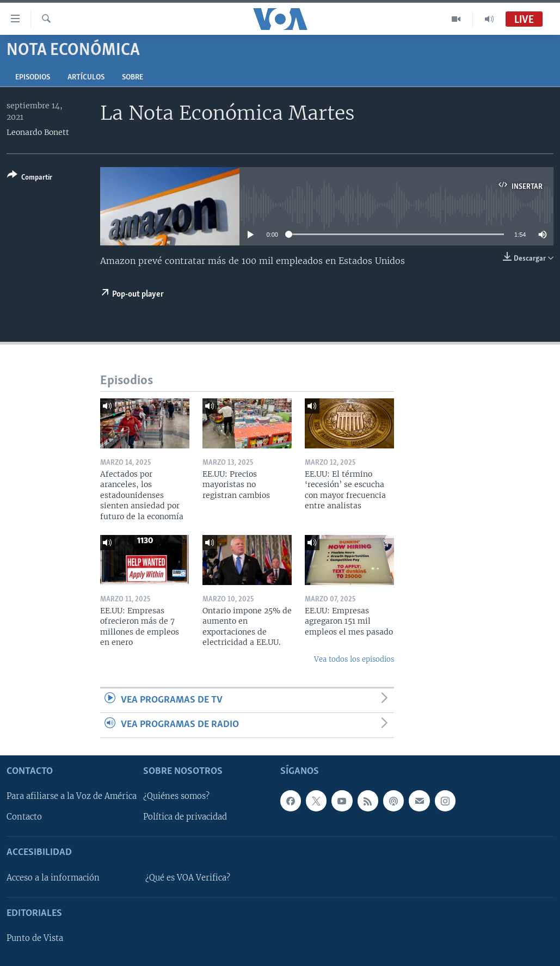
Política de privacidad (185, 817)
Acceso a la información (53, 877)
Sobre (133, 78)
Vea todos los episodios (354, 659)
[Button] (30, 178)
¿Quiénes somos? (176, 796)
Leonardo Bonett (38, 132)
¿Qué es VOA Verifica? (188, 877)
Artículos (86, 78)
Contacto (24, 817)
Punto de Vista (35, 938)
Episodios (33, 78)
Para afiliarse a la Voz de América (72, 796)
